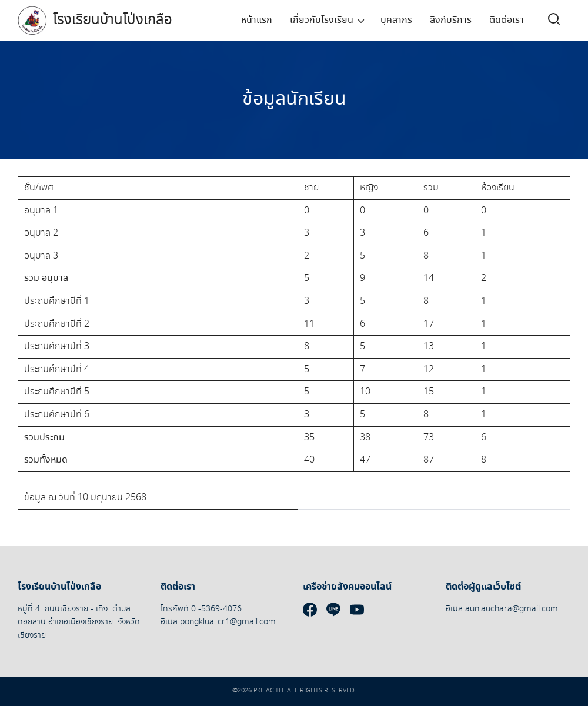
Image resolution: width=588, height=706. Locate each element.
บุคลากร (396, 20)
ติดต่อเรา (507, 20)
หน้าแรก (257, 20)
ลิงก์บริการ (451, 20)
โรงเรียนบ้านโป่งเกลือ (113, 20)
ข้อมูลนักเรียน (294, 99)
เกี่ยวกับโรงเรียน (322, 20)
